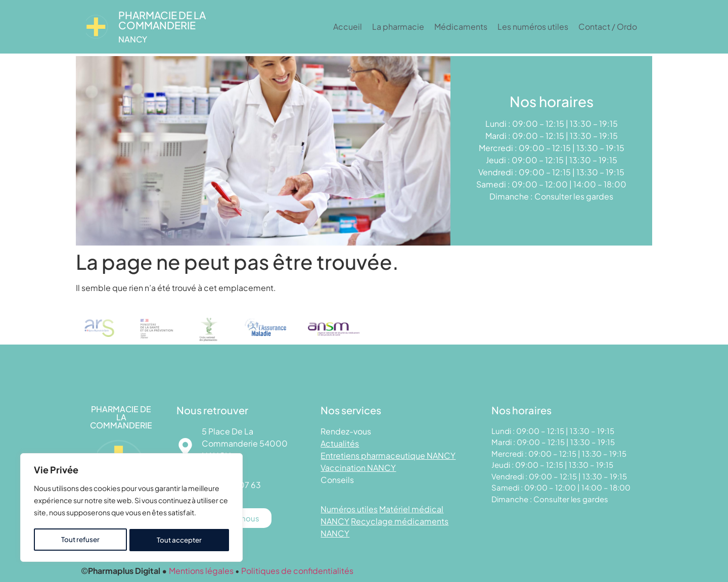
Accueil (348, 27)
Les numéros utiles (533, 27)
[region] (131, 509)
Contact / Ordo (608, 27)
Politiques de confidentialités (297, 571)
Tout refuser (80, 540)
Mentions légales (201, 571)
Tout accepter (180, 540)
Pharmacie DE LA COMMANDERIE (162, 20)
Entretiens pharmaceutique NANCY (388, 455)
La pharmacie (398, 27)
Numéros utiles (349, 509)
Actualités (340, 443)
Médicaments (461, 27)
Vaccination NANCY (358, 468)
